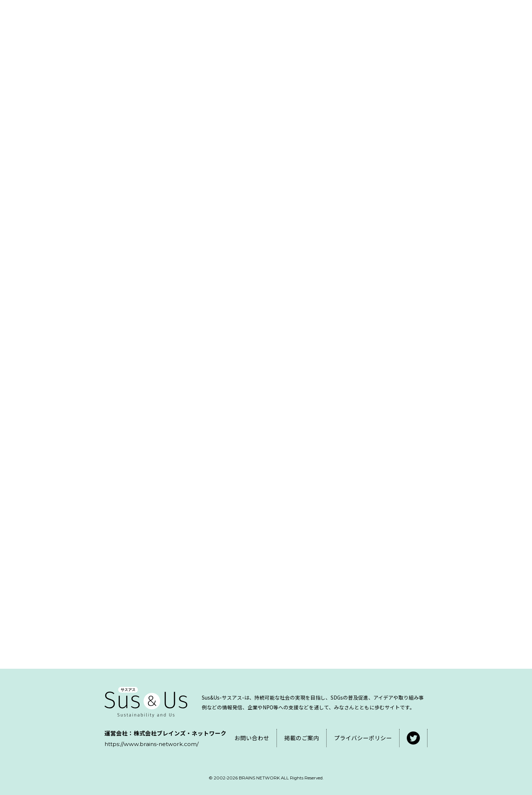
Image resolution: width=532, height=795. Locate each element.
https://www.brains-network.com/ (152, 744)
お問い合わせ (252, 738)
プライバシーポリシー (363, 738)
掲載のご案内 (302, 738)
